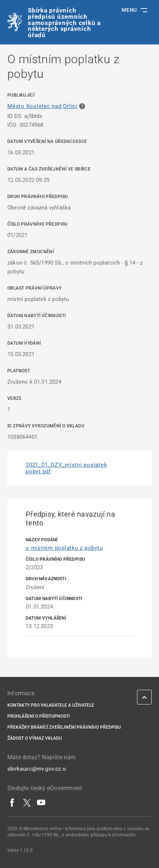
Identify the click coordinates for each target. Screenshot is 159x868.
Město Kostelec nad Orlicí (42, 106)
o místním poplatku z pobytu (64, 548)
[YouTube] (41, 802)
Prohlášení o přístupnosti (38, 716)
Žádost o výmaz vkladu (35, 738)
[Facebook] (12, 802)
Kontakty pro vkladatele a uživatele (51, 705)
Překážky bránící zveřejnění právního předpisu (64, 727)
